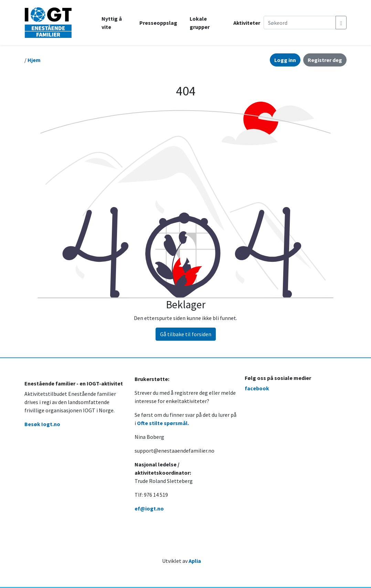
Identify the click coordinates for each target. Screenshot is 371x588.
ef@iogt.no (149, 508)
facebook (257, 388)
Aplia (195, 561)
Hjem (34, 60)
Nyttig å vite (112, 23)
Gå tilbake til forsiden (186, 334)
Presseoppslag (158, 23)
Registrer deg (325, 60)
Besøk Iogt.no (42, 424)
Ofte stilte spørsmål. (163, 423)
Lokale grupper (200, 23)
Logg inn (285, 60)
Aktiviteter (247, 23)
